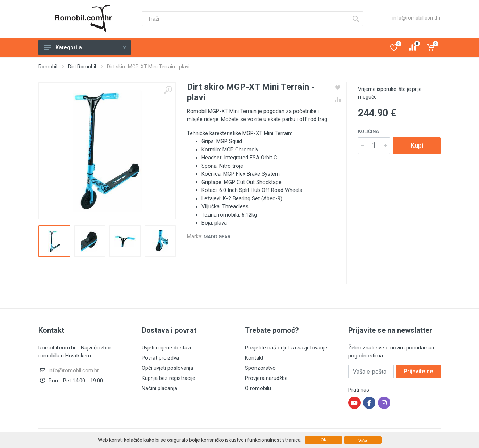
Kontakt (254, 358)
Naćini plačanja (159, 388)
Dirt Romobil (82, 67)
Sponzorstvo (260, 368)
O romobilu (258, 388)
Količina (368, 131)
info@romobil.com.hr (416, 18)
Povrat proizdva (160, 358)
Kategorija (85, 47)
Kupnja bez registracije (168, 378)
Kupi (417, 145)
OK (324, 440)
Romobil (48, 67)
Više (363, 441)
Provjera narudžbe (266, 378)
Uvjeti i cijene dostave (167, 348)
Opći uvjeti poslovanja (167, 368)
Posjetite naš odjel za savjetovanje (286, 348)
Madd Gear (217, 237)
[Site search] (245, 19)
